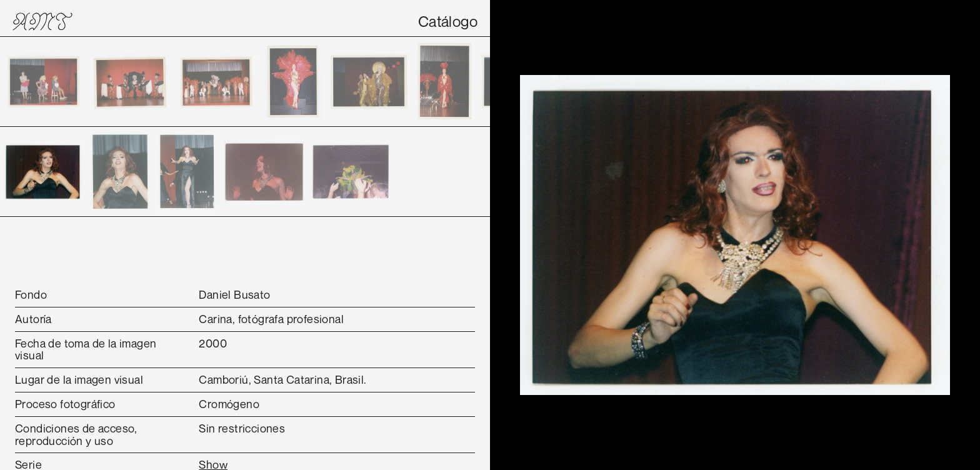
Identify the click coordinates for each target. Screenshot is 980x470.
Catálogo (448, 21)
